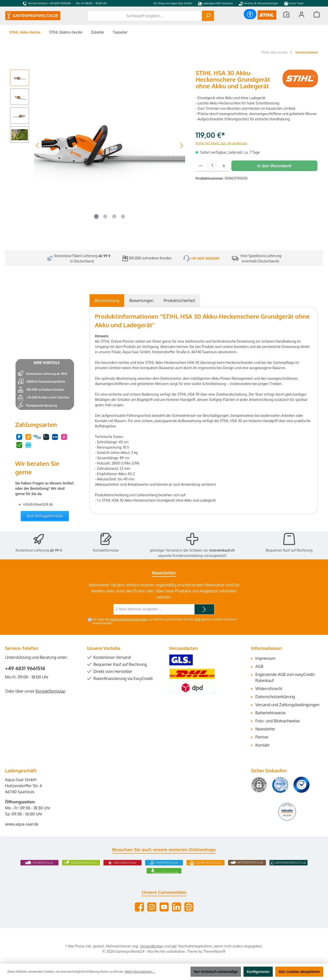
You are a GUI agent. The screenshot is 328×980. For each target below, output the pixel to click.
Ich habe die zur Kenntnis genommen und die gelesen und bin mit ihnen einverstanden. (165, 621)
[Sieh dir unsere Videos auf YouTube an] (164, 907)
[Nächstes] (181, 145)
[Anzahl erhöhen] (224, 166)
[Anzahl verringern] (201, 166)
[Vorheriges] (38, 145)
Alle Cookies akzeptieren (299, 972)
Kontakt (262, 745)
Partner (262, 737)
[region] (98, 145)
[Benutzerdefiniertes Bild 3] (302, 785)
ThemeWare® (214, 951)
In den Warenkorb (275, 166)
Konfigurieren (258, 972)
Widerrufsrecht (269, 689)
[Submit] (204, 609)
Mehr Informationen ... (140, 972)
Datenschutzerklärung (275, 697)
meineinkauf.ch (222, 550)
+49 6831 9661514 (25, 668)
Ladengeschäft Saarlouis (215, 3)
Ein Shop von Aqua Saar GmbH (173, 3)
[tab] (107, 301)
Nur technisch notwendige (216, 972)
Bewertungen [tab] (141, 301)
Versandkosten (152, 946)
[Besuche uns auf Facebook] (139, 907)
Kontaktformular (106, 550)
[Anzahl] (212, 166)
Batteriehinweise (270, 713)
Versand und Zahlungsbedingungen (288, 705)
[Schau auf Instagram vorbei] (152, 907)
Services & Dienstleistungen (258, 3)
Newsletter (265, 729)
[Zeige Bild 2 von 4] (105, 216)
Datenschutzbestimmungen (129, 619)
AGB (197, 619)
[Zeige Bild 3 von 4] (114, 216)
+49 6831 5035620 (205, 258)
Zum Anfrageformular (45, 516)
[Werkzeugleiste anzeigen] (250, 14)
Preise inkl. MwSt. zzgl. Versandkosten (221, 143)
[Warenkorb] (317, 14)
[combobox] (145, 16)
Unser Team (294, 3)
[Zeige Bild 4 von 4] (123, 216)
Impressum (265, 658)
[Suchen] (208, 16)
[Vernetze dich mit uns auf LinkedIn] (176, 907)
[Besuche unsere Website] (189, 907)
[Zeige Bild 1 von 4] (96, 216)
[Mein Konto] (302, 14)
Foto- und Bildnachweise (278, 721)
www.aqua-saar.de (22, 824)
